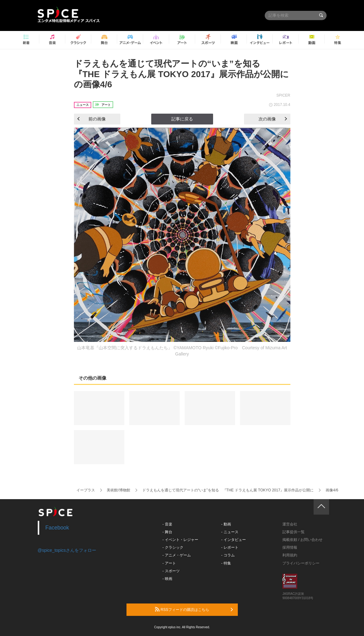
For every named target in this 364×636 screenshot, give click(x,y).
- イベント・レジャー (180, 540)
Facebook (57, 528)
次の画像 (273, 119)
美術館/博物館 (118, 490)
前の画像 (92, 119)
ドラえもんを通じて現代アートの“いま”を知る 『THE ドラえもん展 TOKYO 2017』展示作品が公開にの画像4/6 (182, 74)
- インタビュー (233, 540)
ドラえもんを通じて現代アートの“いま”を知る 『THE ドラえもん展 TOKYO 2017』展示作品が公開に (228, 490)
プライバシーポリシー (301, 563)
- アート (169, 563)
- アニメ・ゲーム (176, 555)
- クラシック (173, 547)
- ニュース (230, 532)
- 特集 (226, 563)
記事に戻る (182, 119)
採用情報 (290, 547)
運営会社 (290, 524)
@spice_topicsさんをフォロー (67, 550)
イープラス (86, 490)
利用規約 (290, 555)
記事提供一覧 (293, 532)
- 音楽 (167, 524)
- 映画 (167, 579)
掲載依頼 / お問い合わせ (302, 540)
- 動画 (226, 524)
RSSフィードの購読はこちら (194, 609)
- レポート (230, 547)
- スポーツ (171, 571)
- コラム (228, 555)
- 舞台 (167, 532)
